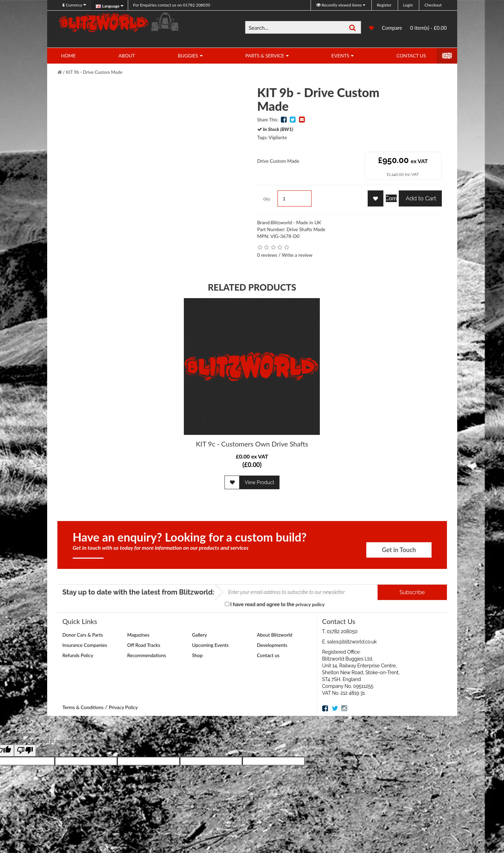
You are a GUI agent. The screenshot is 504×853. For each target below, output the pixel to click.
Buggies (188, 56)
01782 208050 (172, 5)
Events (340, 56)
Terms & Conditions (83, 707)
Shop (197, 655)
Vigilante (278, 137)
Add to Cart (420, 198)
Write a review (297, 255)
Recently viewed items (339, 5)
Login (408, 5)
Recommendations (147, 655)
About (127, 56)
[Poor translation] (25, 751)
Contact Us (411, 56)
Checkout (433, 5)
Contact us (268, 655)
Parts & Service (265, 56)
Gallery (199, 635)
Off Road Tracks (144, 645)
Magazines (138, 635)
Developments (272, 645)
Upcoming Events (210, 645)
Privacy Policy (123, 707)
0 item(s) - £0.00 (428, 28)
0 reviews (267, 255)
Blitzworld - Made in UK (296, 222)
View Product (259, 482)
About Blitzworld (275, 635)
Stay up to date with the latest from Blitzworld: (139, 592)
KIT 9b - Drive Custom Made (94, 72)
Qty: (267, 199)
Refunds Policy (78, 655)
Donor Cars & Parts (83, 635)
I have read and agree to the (275, 604)
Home (69, 56)
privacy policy (310, 604)
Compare (392, 28)
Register (384, 5)
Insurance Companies (85, 645)
